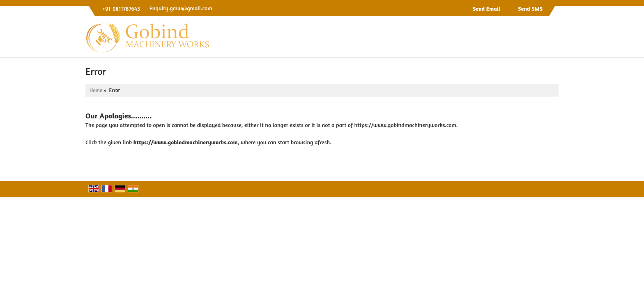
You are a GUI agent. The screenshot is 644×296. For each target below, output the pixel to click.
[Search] (553, 39)
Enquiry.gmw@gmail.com (181, 8)
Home (96, 90)
